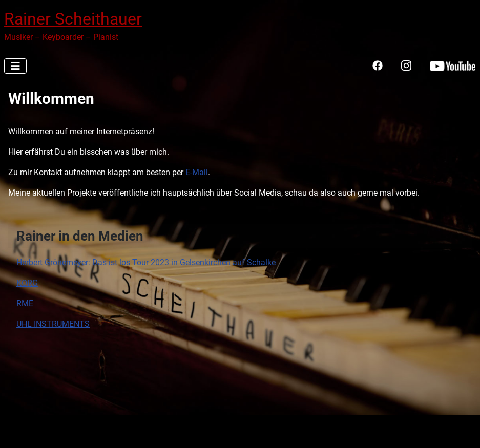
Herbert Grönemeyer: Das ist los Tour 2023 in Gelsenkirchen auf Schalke (146, 262)
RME (25, 303)
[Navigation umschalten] (15, 66)
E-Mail (197, 172)
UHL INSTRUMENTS (53, 324)
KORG (27, 283)
